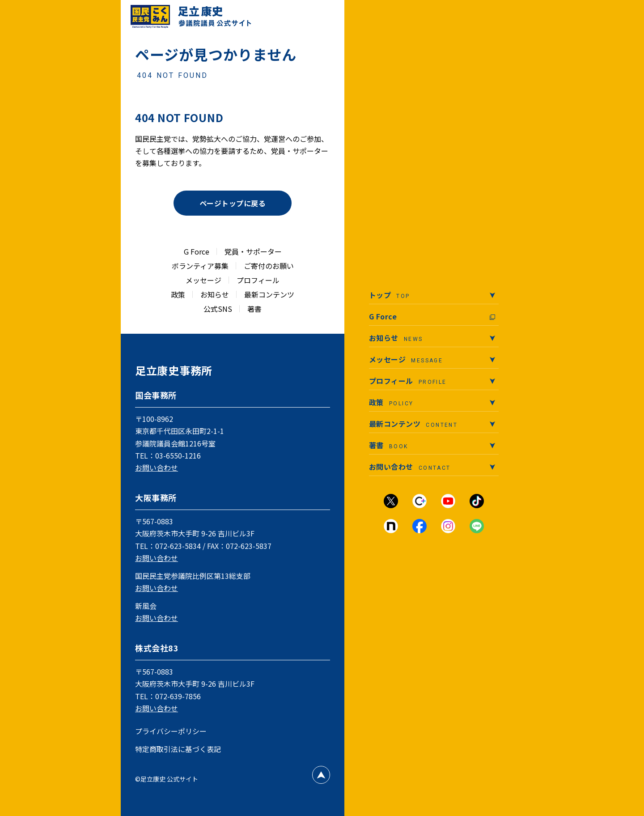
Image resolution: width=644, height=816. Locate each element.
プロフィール (258, 280)
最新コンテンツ (269, 294)
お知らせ (215, 294)
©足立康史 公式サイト (167, 779)
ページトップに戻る (233, 203)
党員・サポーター (253, 251)
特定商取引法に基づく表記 (178, 749)
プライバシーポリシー (171, 731)
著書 (254, 309)
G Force (197, 251)
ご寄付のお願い (269, 266)
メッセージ (203, 280)
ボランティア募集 (200, 266)
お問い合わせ (157, 467)
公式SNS (218, 309)
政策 (178, 294)
